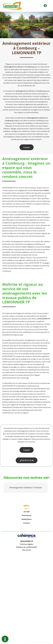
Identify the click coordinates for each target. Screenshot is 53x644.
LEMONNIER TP (26, 541)
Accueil (27, 512)
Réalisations (27, 519)
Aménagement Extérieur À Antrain (26, 488)
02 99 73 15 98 (27, 460)
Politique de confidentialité (26, 547)
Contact (27, 147)
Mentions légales (27, 544)
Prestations (27, 515)
